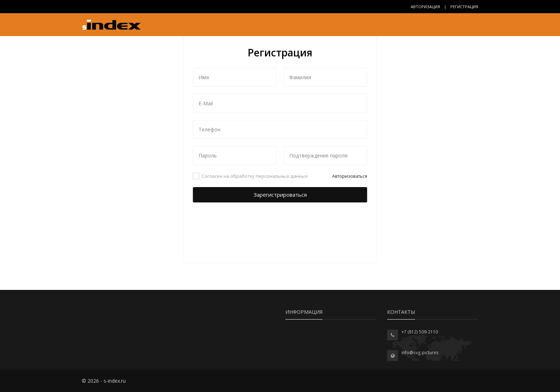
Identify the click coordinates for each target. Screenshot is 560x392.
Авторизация (425, 7)
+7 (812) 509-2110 (420, 332)
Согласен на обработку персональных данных (250, 176)
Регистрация (464, 7)
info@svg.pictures (420, 353)
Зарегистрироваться (280, 195)
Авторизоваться (350, 176)
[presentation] (247, 233)
